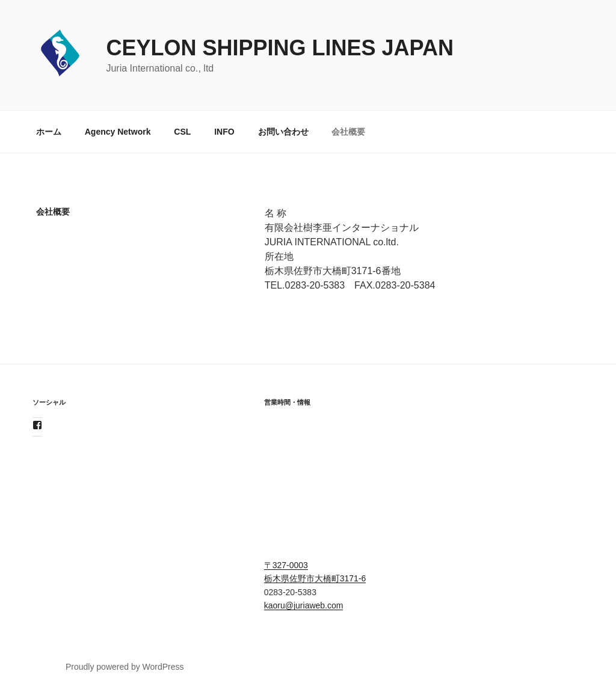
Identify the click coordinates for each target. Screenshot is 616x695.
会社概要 (348, 132)
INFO (224, 132)
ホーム (49, 132)
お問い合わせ (283, 132)
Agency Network (118, 132)
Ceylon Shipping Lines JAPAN (279, 48)
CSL (182, 132)
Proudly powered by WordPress (125, 667)
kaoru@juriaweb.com (304, 605)
